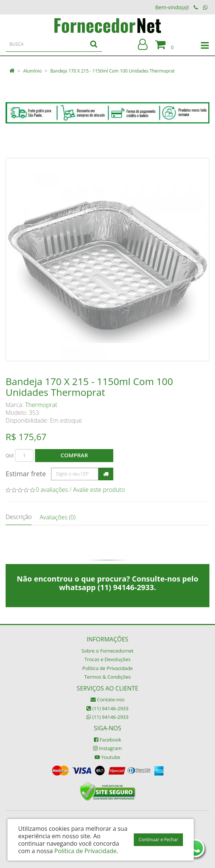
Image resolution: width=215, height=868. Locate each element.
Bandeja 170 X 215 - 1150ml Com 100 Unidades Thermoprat (113, 71)
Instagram (107, 748)
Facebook (107, 740)
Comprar (74, 455)
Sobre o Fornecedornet (108, 651)
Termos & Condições (107, 677)
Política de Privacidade (108, 668)
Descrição (19, 517)
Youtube (107, 757)
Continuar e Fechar (158, 840)
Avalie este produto (99, 490)
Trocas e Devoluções (108, 659)
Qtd (10, 456)
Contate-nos (107, 699)
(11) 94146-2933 (107, 708)
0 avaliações (52, 490)
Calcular (106, 474)
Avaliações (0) (57, 517)
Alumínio (32, 71)
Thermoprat (41, 405)
